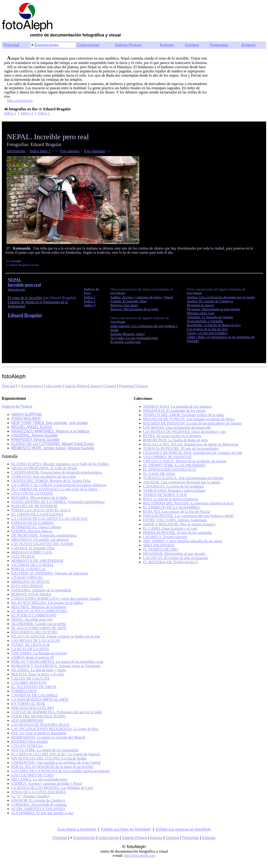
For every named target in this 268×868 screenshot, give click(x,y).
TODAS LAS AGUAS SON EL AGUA (41, 510)
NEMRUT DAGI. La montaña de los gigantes (177, 406)
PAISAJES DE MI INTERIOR (34, 506)
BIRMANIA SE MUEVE (30, 582)
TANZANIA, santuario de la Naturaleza (41, 590)
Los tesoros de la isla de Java (207, 329)
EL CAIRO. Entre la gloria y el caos (170, 528)
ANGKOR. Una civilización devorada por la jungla (182, 482)
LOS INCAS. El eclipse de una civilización (176, 558)
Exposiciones (46, 45)
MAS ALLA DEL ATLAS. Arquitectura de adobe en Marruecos (191, 444)
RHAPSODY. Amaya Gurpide (35, 440)
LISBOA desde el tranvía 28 (32, 657)
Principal (11, 45)
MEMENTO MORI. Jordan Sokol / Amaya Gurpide (53, 448)
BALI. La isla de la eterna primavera (171, 499)
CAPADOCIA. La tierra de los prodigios (174, 486)
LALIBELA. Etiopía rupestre (165, 537)
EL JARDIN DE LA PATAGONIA (37, 514)
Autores (167, 45)
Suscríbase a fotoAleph (77, 829)
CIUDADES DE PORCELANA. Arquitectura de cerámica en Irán (193, 453)
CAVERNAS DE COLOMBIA (35, 695)
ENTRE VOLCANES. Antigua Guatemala (175, 520)
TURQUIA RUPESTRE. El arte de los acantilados (181, 448)
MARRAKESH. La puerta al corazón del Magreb (48, 737)
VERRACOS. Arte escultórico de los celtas (44, 477)
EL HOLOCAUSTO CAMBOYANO (39, 611)
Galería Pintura (128, 45)
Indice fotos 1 (40, 151)
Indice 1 (10, 113)
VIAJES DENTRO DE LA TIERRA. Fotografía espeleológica (58, 502)
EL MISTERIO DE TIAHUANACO (170, 562)
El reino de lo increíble (25, 298)
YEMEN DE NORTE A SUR (165, 495)
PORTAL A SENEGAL (29, 569)
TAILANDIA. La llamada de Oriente (39, 653)
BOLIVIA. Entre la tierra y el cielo (37, 674)
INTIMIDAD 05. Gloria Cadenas (36, 527)
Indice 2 (27, 113)
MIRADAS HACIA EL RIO (33, 708)
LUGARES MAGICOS (29, 683)
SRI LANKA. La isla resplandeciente (39, 779)
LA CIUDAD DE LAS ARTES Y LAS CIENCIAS (49, 519)
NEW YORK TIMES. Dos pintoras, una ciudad (49, 423)
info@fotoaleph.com (140, 855)
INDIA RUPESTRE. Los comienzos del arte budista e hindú (188, 516)
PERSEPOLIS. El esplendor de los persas (174, 411)
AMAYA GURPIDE (26, 414)
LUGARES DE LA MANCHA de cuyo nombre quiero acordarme (61, 771)
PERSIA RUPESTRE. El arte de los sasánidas (178, 533)
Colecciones (88, 45)
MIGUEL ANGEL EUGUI (31, 427)
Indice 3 (44, 113)
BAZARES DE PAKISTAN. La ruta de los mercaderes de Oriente (192, 423)
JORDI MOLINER (26, 419)
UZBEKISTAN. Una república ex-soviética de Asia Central (56, 763)
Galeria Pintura (76, 386)
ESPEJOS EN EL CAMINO (32, 523)
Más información (20, 101)
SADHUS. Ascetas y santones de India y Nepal (47, 784)
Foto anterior (70, 151)
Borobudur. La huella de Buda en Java (214, 325)
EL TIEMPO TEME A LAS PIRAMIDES (174, 465)
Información (16, 151)
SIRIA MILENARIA (159, 545)
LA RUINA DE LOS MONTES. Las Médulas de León (52, 788)
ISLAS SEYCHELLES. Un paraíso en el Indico (47, 603)
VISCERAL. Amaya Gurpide (34, 435)
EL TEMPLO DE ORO (161, 549)
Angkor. (221, 297)
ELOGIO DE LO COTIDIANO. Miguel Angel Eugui (53, 444)
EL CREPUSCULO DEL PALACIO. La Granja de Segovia (56, 754)
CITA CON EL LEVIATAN (32, 493)
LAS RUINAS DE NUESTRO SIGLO (40, 725)
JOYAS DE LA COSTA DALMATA (39, 792)
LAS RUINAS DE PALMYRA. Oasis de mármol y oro (184, 432)
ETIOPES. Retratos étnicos (32, 531)
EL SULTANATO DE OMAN (34, 687)
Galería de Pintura (17, 406)
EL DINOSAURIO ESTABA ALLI (169, 470)
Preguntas (219, 45)
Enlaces (249, 45)
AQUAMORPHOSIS (27, 720)
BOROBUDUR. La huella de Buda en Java (175, 440)
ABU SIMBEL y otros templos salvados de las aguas (183, 541)
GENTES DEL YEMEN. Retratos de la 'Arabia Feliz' (51, 481)
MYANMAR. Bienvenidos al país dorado (174, 554)
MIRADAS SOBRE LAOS (32, 552)
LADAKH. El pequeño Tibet (33, 548)
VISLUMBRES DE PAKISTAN (167, 457)
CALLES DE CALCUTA (30, 678)
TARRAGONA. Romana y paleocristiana (174, 491)
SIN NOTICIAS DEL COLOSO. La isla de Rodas (49, 758)
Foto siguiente (95, 151)
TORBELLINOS (24, 691)
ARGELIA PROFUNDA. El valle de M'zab (44, 468)
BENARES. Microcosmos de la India (39, 498)
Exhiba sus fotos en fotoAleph (126, 829)
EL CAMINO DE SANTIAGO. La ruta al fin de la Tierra (54, 489)
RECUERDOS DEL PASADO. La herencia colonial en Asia (188, 503)
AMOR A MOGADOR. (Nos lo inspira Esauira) (179, 524)
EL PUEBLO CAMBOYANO (34, 615)
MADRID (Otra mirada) (29, 741)
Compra (192, 45)
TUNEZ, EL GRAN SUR (30, 645)
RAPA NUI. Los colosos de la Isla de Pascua (176, 512)
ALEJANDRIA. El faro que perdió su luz (42, 813)
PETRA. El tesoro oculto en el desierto (172, 436)
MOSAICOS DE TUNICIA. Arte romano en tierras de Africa (189, 419)
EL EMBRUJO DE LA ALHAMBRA (171, 507)
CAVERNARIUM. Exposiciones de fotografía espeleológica (57, 472)
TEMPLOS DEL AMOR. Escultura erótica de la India (184, 415)
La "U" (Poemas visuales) (31, 796)
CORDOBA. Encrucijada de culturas (39, 805)
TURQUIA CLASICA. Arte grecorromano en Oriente (183, 478)
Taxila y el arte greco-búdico (207, 333)
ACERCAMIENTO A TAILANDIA (38, 809)
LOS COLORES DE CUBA (32, 775)
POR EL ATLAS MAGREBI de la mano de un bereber (52, 767)
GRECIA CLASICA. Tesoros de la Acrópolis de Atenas (185, 461)
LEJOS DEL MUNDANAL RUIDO (38, 716)
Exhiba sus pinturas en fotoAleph (183, 829)
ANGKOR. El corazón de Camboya (38, 800)
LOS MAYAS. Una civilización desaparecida (177, 427)
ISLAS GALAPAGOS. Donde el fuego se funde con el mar (56, 636)
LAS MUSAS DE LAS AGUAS (35, 641)
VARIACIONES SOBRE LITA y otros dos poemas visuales (56, 598)
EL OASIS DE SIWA (159, 474)
